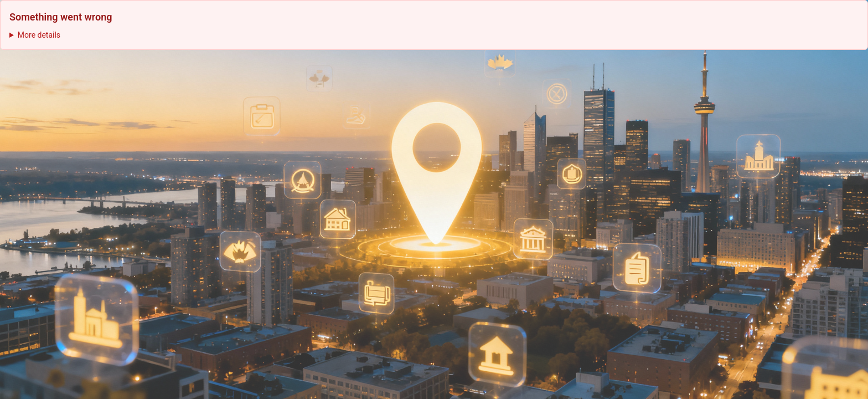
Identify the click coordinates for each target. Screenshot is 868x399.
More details (39, 35)
